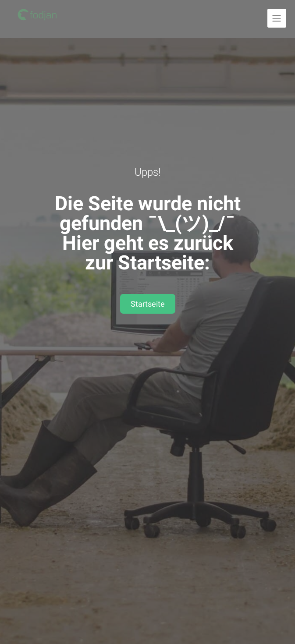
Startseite (148, 304)
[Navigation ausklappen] (277, 18)
